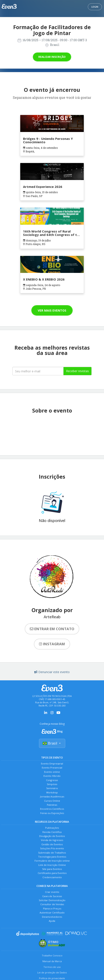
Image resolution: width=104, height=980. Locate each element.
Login (95, 7)
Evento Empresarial (52, 764)
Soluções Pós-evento (52, 848)
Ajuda (52, 921)
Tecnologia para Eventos (52, 857)
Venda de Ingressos (52, 840)
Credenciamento (52, 877)
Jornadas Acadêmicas (52, 796)
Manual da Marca (52, 961)
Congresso (52, 780)
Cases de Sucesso (52, 896)
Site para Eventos (52, 869)
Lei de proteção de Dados (52, 972)
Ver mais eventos (52, 310)
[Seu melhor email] (38, 371)
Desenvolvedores (52, 917)
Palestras (52, 805)
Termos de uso (52, 967)
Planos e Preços (52, 908)
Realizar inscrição (52, 57)
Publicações (52, 828)
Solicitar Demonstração (52, 900)
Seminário (52, 788)
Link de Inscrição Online (52, 865)
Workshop (52, 792)
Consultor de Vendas (52, 904)
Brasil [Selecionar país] (52, 743)
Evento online (52, 772)
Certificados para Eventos (52, 873)
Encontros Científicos (52, 809)
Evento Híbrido (52, 776)
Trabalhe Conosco (52, 955)
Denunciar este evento (52, 672)
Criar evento (52, 892)
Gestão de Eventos (52, 844)
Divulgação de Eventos (52, 836)
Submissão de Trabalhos (52, 853)
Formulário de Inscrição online (52, 861)
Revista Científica (52, 832)
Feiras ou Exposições (52, 813)
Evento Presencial (52, 768)
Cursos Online (52, 801)
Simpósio (52, 784)
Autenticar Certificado (52, 913)
